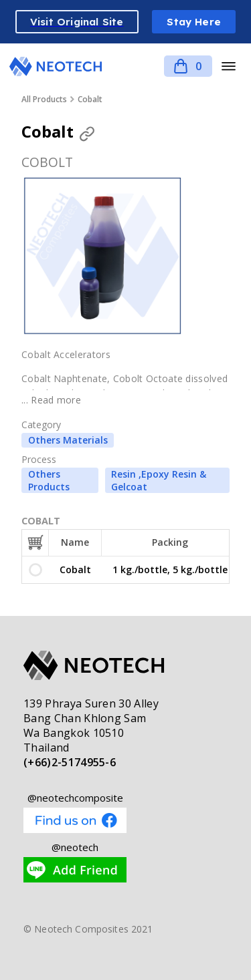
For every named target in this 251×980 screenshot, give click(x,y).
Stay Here (194, 22)
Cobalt (90, 99)
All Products (44, 99)
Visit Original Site (77, 22)
